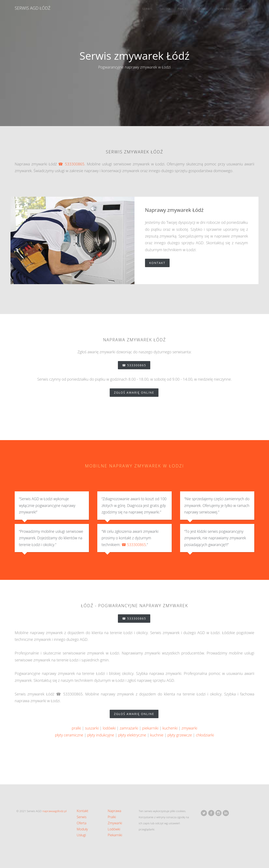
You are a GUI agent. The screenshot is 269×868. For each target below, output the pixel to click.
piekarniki (150, 728)
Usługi (81, 835)
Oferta (165, 9)
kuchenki (170, 728)
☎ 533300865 (71, 164)
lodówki (109, 728)
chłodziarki (205, 735)
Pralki (183, 9)
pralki (76, 728)
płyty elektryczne (132, 735)
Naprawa (115, 811)
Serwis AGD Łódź (33, 8)
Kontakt (244, 9)
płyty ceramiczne (69, 735)
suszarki (92, 728)
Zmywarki (223, 9)
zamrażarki (129, 728)
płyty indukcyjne (101, 735)
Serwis (147, 9)
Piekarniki (115, 835)
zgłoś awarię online (136, 392)
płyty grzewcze (180, 735)
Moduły (82, 829)
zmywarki (189, 728)
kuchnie (157, 735)
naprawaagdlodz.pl (55, 811)
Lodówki (201, 9)
